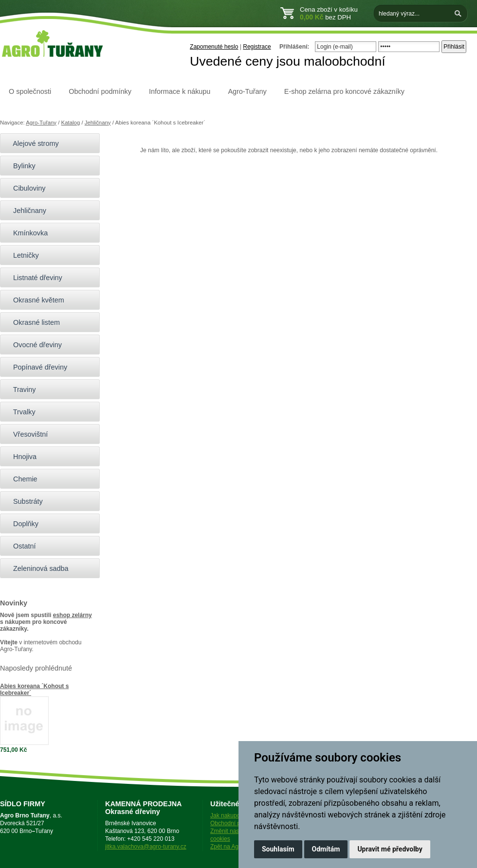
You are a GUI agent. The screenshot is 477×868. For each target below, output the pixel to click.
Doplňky (22, 524)
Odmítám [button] (326, 849)
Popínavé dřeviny (36, 367)
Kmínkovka (26, 233)
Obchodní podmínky (100, 91)
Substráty (24, 501)
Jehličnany (98, 123)
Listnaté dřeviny (34, 278)
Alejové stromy (32, 143)
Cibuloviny (25, 188)
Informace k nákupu (180, 91)
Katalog (71, 123)
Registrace (257, 47)
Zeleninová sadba (37, 568)
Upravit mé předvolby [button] (390, 849)
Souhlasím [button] (278, 849)
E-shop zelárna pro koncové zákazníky (344, 91)
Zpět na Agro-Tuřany (237, 847)
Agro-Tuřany (247, 91)
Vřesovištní (26, 434)
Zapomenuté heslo (214, 47)
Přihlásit (454, 47)
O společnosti (30, 91)
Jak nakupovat (229, 815)
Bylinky (20, 166)
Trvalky (20, 412)
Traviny (20, 390)
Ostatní (20, 546)
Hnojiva (21, 457)
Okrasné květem (35, 300)
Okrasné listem (32, 322)
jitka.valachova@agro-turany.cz (146, 847)
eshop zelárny (73, 615)
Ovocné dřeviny (33, 345)
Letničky (22, 255)
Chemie (21, 479)
